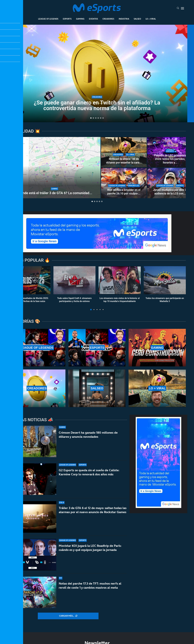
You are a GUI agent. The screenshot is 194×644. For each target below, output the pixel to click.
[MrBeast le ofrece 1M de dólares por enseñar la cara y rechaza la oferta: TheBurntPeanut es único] (124, 152)
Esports (67, 19)
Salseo (137, 19)
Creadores (108, 19)
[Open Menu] (182, 8)
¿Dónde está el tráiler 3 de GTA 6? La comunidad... (54, 193)
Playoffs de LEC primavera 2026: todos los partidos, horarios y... (170, 159)
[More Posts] (68, 616)
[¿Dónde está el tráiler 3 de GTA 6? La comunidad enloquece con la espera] (54, 168)
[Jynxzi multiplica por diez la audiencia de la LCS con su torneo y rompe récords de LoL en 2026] (170, 183)
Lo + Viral (151, 19)
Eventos (93, 19)
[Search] (178, 8)
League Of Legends (48, 19)
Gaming (80, 19)
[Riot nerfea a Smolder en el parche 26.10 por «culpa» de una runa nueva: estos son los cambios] (124, 183)
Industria (124, 19)
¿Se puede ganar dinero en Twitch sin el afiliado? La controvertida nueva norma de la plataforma (97, 105)
